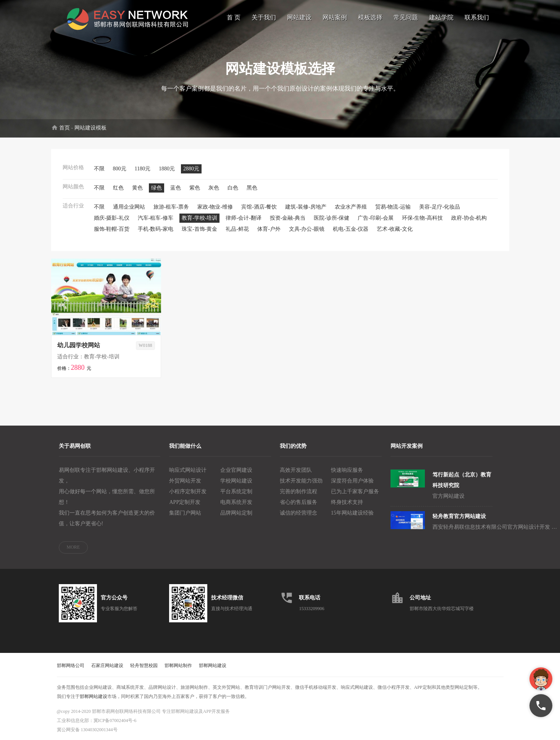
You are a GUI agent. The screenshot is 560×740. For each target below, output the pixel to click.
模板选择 (370, 17)
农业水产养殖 (351, 207)
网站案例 (335, 17)
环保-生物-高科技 (422, 218)
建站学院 (441, 17)
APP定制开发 (185, 502)
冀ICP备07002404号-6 (115, 721)
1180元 (143, 169)
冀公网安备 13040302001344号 (87, 730)
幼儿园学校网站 (79, 345)
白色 (233, 188)
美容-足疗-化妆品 (440, 207)
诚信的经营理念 (299, 513)
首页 (65, 128)
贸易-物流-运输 (393, 207)
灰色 (214, 188)
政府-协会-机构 (469, 218)
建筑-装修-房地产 (306, 207)
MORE (73, 547)
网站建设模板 (90, 128)
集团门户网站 (185, 513)
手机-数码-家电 (156, 229)
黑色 (252, 188)
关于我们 (264, 17)
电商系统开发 (236, 502)
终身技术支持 (347, 502)
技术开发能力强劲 (301, 481)
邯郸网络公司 (71, 666)
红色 (118, 188)
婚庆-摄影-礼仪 (112, 218)
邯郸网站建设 (213, 666)
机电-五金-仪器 (351, 229)
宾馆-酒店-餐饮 (259, 207)
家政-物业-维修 (215, 207)
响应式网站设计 (188, 470)
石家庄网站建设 (107, 666)
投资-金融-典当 (288, 218)
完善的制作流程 (299, 491)
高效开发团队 (296, 470)
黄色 (137, 188)
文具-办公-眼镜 (307, 229)
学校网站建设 (236, 481)
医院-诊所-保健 (332, 218)
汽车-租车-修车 (156, 218)
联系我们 (477, 17)
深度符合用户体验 (352, 481)
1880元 (167, 169)
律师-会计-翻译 (243, 218)
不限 (99, 169)
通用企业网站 (129, 207)
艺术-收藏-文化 (395, 229)
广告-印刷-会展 (375, 218)
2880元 (191, 169)
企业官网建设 (236, 470)
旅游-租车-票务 (171, 207)
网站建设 (299, 17)
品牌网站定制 (236, 513)
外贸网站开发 (185, 481)
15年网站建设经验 (352, 513)
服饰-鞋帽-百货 (112, 229)
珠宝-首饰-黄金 (199, 229)
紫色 (195, 188)
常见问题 (406, 17)
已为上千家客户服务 (355, 491)
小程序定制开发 (188, 491)
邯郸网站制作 (178, 666)
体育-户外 (269, 229)
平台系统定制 (236, 491)
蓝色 (176, 188)
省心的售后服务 (299, 502)
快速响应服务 (347, 470)
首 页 (234, 17)
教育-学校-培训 (199, 218)
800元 (120, 169)
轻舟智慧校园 (144, 666)
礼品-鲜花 (237, 229)
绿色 (157, 188)
